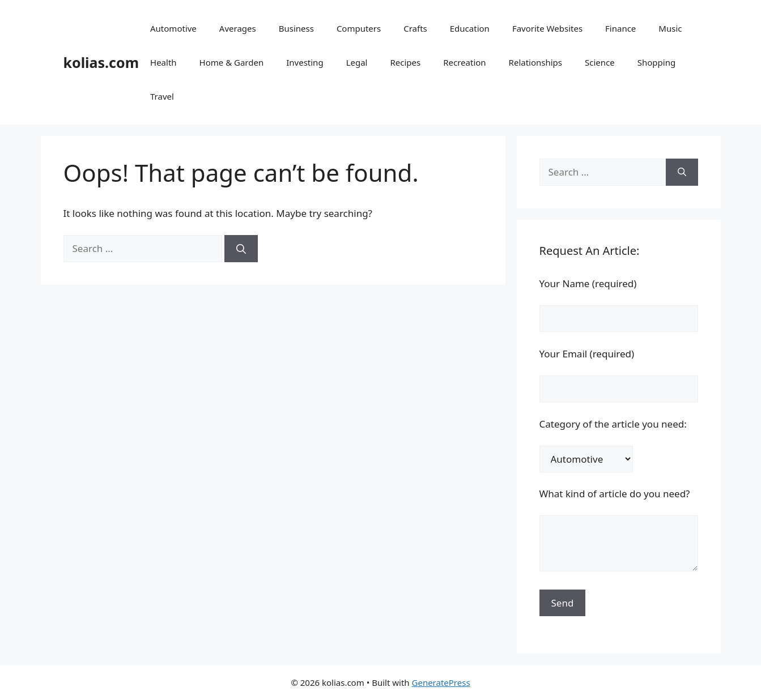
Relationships (535, 62)
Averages (238, 28)
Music (670, 28)
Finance (620, 28)
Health (163, 62)
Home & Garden (232, 62)
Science (600, 62)
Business (296, 28)
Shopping (656, 62)
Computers (359, 28)
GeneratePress (441, 682)
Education (470, 28)
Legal (357, 62)
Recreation (464, 62)
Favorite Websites (547, 28)
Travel (162, 96)
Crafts (415, 28)
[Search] (241, 249)
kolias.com (101, 62)
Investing (305, 62)
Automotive (173, 28)
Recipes (405, 62)
